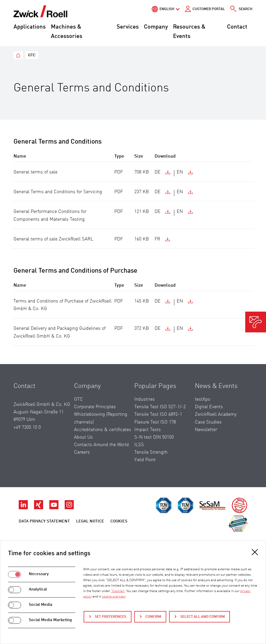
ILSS (139, 445)
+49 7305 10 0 (27, 427)
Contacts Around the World (101, 445)
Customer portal (209, 9)
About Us (83, 437)
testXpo (202, 399)
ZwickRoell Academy (216, 414)
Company (156, 27)
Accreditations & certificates (103, 430)
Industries (145, 399)
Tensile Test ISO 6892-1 (158, 414)
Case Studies (208, 422)
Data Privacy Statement (44, 521)
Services (128, 27)
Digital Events (209, 407)
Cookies (119, 521)
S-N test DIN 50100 (154, 437)
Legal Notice (90, 521)
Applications (30, 27)
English (167, 9)
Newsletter (206, 430)
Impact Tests (148, 430)
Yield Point (145, 460)
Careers (82, 452)
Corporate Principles (95, 407)
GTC (78, 399)
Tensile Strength (151, 452)
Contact (237, 27)
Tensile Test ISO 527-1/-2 (160, 407)
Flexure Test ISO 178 (155, 422)
